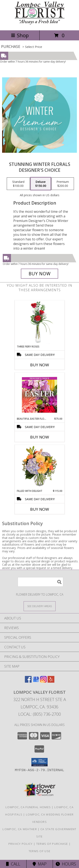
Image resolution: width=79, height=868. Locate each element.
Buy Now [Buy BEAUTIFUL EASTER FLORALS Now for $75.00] (40, 437)
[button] (39, 762)
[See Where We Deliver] (40, 606)
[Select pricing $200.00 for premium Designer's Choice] (63, 184)
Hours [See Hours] (66, 864)
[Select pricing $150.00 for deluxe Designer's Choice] (41, 184)
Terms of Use (40, 851)
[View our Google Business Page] (36, 681)
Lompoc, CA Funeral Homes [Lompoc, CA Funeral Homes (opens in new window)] (28, 807)
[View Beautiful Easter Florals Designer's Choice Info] (39, 395)
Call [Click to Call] (13, 864)
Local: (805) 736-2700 (40, 714)
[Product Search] (40, 582)
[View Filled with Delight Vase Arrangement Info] (39, 467)
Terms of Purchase (52, 844)
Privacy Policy (21, 844)
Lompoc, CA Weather (20, 829)
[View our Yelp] (51, 681)
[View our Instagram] (43, 681)
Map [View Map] (40, 864)
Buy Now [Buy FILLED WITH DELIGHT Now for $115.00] (40, 509)
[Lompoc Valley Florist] (40, 24)
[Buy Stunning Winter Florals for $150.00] (40, 274)
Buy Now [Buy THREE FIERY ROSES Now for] (40, 365)
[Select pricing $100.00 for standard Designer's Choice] (18, 184)
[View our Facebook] (28, 681)
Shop (20, 35)
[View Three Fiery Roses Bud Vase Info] (39, 323)
